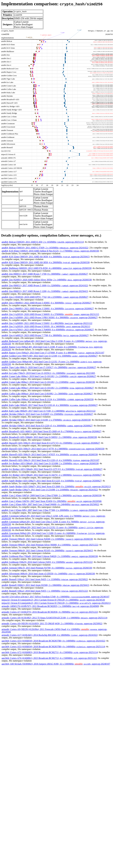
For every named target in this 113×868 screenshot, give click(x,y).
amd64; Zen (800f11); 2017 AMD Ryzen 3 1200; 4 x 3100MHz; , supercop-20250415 (45, 291)
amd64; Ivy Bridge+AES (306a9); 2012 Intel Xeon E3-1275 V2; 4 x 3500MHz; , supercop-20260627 (52, 469)
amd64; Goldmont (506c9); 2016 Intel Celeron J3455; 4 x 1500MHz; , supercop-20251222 (47, 562)
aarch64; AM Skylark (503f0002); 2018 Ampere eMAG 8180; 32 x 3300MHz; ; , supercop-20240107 (56, 664)
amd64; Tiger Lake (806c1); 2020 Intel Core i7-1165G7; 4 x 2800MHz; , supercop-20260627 (49, 367)
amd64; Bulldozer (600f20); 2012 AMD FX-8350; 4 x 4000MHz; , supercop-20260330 (46, 268)
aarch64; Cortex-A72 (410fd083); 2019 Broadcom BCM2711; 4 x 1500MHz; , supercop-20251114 (50, 652)
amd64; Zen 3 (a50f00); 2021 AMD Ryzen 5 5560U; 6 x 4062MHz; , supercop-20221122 (47, 323)
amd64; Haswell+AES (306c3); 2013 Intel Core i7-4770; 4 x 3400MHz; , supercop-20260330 (53, 449)
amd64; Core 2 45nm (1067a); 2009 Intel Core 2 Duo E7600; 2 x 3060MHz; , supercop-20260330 (52, 495)
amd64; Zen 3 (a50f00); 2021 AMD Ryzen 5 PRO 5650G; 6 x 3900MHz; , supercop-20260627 (49, 317)
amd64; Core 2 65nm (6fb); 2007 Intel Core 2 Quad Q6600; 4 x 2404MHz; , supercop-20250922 (50, 504)
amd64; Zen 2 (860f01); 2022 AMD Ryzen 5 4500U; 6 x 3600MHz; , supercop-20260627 (46, 303)
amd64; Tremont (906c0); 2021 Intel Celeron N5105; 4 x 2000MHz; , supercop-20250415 (47, 551)
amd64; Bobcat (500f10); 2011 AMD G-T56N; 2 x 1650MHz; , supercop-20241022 (45, 248)
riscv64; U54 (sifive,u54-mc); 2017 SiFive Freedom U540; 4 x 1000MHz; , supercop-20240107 (55, 597)
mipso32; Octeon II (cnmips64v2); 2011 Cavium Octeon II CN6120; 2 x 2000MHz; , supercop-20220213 (56, 603)
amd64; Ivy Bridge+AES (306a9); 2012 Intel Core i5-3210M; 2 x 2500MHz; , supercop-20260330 (50, 463)
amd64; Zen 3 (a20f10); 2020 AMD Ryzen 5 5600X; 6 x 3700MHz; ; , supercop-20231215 (50, 314)
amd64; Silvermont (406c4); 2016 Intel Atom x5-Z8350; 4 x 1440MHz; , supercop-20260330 (48, 574)
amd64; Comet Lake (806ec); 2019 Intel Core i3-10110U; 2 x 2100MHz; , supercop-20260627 (49, 376)
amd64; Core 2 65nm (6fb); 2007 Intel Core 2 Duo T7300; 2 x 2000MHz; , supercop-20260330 (50, 510)
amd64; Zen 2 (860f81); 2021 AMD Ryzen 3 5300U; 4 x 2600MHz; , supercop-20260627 (48, 309)
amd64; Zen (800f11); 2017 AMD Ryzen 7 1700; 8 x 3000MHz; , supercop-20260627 (45, 274)
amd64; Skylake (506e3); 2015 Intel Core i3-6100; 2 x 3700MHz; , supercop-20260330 (46, 420)
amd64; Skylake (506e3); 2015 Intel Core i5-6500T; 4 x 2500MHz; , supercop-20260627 (47, 414)
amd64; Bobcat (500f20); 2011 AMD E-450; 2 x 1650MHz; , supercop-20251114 (43, 242)
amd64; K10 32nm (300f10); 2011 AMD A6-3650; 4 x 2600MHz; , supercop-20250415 (46, 257)
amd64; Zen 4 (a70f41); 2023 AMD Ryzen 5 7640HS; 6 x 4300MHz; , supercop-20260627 (48, 330)
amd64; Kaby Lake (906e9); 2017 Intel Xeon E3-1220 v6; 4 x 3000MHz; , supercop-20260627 (49, 405)
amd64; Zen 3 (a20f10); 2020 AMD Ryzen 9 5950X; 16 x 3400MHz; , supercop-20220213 (46, 326)
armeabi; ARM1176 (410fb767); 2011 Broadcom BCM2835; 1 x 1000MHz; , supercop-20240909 (50, 606)
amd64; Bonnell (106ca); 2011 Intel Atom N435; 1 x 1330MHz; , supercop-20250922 (45, 579)
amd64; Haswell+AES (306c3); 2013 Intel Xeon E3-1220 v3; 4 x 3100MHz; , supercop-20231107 (50, 460)
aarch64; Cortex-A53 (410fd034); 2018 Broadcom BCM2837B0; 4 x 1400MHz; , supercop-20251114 (53, 647)
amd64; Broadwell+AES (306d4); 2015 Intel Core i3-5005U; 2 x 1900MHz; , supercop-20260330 (49, 437)
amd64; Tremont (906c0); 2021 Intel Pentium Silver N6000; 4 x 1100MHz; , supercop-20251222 (50, 545)
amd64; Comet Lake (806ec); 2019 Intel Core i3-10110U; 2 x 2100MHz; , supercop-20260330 (48, 382)
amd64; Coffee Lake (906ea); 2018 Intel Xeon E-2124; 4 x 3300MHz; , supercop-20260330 (47, 399)
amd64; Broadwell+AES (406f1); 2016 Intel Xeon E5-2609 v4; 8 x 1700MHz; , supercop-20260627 (51, 431)
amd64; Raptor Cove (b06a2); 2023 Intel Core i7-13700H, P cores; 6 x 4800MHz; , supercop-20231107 (53, 353)
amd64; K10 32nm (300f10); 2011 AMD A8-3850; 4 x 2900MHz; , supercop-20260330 (46, 262)
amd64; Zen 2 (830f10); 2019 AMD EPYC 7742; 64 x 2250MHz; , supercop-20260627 (45, 297)
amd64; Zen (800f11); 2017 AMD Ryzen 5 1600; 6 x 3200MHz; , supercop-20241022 (45, 285)
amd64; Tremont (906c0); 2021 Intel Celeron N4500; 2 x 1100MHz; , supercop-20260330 (47, 539)
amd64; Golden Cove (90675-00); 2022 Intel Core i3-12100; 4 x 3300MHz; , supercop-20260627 (49, 356)
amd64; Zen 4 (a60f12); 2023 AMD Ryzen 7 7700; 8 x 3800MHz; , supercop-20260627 (45, 335)
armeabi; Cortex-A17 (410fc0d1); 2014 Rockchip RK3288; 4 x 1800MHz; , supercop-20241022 (49, 635)
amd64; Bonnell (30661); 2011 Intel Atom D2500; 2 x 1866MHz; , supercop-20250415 (45, 585)
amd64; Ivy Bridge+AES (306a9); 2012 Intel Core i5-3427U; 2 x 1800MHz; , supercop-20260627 (52, 475)
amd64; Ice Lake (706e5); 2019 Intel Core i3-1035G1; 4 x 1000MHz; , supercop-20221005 (48, 373)
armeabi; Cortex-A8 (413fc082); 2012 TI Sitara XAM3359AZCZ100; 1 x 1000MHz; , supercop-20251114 (54, 618)
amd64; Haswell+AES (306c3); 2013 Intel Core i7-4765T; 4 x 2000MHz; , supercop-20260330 (50, 454)
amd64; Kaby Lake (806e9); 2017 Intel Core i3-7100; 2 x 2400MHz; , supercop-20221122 (49, 411)
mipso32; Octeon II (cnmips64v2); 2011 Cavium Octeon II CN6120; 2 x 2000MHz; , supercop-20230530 (53, 600)
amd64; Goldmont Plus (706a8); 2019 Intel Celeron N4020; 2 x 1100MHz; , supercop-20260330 (50, 556)
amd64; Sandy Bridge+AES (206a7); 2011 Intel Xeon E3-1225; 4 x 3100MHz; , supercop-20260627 (52, 481)
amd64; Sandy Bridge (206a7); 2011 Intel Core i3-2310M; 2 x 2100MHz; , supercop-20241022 (50, 490)
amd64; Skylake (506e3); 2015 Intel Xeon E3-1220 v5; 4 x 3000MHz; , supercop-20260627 (47, 426)
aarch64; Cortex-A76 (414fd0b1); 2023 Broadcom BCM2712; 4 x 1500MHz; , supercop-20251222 (49, 658)
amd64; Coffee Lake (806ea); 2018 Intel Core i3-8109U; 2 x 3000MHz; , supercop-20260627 (47, 394)
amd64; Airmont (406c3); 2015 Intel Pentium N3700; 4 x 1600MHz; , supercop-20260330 (47, 568)
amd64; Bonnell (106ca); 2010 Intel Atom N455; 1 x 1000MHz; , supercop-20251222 (45, 591)
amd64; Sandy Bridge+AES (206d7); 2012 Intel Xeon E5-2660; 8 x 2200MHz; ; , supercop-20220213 (56, 486)
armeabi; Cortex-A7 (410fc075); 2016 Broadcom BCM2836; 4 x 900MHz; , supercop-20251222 (50, 612)
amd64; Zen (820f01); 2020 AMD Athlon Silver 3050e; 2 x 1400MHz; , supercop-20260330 (47, 280)
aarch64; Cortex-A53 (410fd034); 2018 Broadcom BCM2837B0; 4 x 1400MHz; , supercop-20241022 (53, 641)
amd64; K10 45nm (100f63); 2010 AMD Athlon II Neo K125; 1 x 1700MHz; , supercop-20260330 (50, 251)
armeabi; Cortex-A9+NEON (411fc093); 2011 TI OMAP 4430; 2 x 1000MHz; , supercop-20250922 (52, 623)
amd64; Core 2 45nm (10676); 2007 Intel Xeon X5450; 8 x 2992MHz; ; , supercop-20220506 (52, 501)
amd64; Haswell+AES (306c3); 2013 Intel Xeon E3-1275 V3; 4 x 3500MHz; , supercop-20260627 (51, 443)
